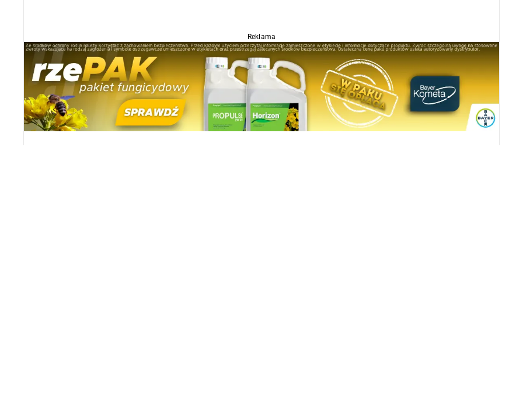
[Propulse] (261, 86)
